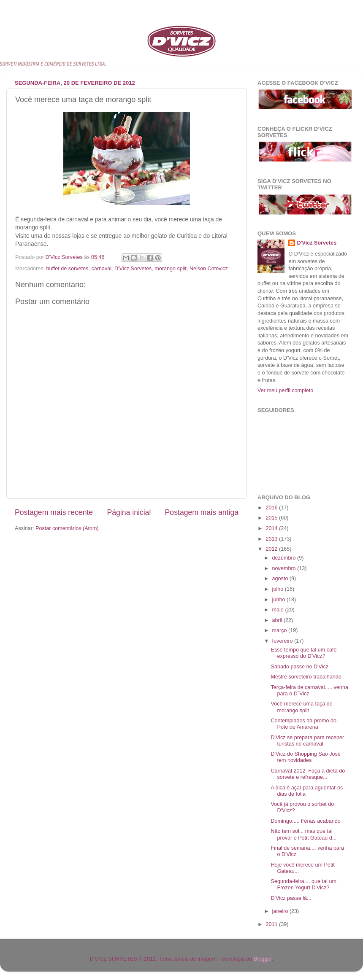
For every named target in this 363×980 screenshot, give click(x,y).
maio (279, 610)
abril (278, 620)
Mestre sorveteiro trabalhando (306, 677)
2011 (272, 924)
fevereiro (283, 641)
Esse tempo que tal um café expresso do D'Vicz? (303, 653)
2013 (272, 539)
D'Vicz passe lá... (291, 898)
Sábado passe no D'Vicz (299, 667)
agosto (281, 579)
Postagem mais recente (54, 512)
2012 (272, 549)
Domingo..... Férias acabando (305, 821)
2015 (272, 518)
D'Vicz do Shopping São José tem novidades (305, 757)
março (280, 630)
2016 (272, 508)
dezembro (285, 558)
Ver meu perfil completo (285, 390)
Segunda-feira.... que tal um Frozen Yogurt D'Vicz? (303, 884)
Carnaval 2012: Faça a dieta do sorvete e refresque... (308, 774)
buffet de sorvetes (68, 269)
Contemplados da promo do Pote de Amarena (303, 724)
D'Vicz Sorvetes (133, 269)
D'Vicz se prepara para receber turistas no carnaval (307, 741)
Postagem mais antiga (202, 512)
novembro (285, 568)
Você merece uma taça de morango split (301, 707)
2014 (272, 528)
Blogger (263, 959)
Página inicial (129, 512)
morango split (171, 269)
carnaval (101, 269)
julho (279, 589)
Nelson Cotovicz (209, 269)
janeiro (281, 911)
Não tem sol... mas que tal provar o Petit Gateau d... (303, 834)
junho (279, 600)
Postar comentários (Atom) (67, 528)
